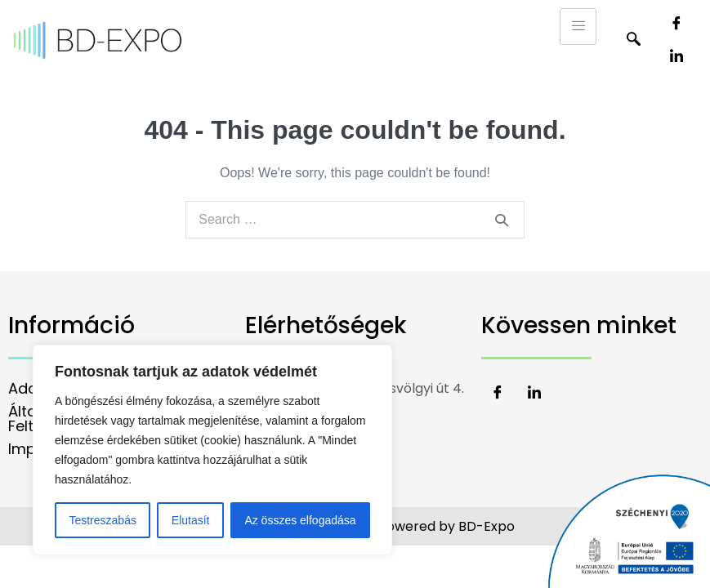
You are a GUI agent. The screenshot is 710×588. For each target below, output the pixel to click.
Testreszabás (102, 520)
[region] (212, 450)
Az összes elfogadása (300, 520)
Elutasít (191, 520)
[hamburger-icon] (578, 27)
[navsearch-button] (633, 41)
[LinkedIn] (677, 57)
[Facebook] (677, 24)
